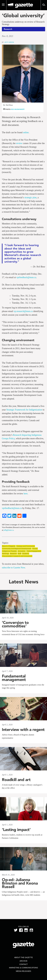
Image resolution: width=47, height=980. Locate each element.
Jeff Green (9, 42)
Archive (23, 961)
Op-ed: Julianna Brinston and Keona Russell (20, 883)
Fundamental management (14, 678)
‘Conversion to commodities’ (15, 624)
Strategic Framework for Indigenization (24, 410)
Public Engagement (34, 551)
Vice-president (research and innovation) (17, 556)
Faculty (35, 549)
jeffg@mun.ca (9, 530)
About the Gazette (23, 957)
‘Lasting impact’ (16, 830)
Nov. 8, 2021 (8, 36)
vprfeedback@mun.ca (26, 277)
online (26, 132)
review (19, 143)
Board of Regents (9, 546)
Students (26, 554)
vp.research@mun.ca (23, 311)
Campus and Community (26, 546)
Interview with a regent (23, 730)
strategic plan (30, 197)
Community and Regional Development (17, 549)
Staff (19, 554)
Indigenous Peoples (9, 551)
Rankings (6, 554)
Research (13, 554)
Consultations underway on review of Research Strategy (23, 23)
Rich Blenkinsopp (18, 109)
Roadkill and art (16, 780)
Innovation (22, 551)
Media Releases (23, 971)
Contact (23, 964)
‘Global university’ (23, 15)
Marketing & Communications (24, 968)
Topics (5, 543)
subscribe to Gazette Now (13, 568)
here (26, 494)
